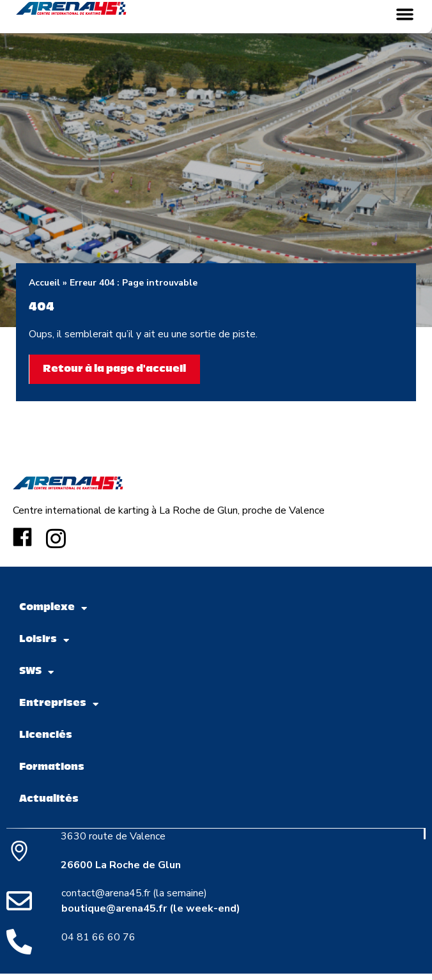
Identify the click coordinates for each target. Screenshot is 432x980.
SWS (36, 672)
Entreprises (59, 704)
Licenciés (46, 736)
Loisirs (44, 640)
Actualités (49, 800)
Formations (52, 768)
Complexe (53, 609)
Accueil (44, 283)
